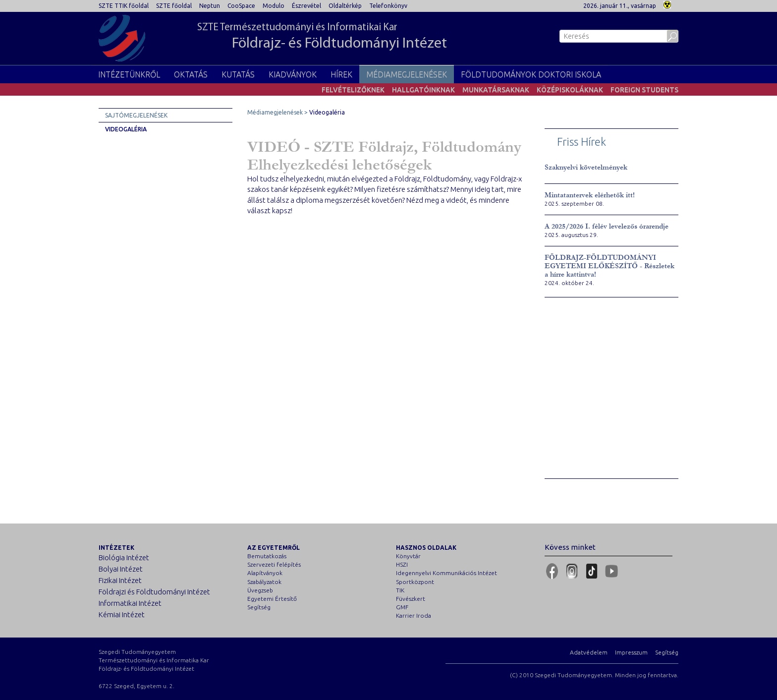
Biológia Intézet (124, 557)
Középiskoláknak (570, 90)
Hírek (341, 74)
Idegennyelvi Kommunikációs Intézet (446, 573)
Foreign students (644, 90)
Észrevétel (306, 6)
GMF (402, 607)
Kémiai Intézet (122, 614)
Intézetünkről (129, 74)
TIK (400, 590)
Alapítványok (265, 573)
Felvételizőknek (353, 90)
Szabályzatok (264, 582)
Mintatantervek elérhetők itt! (590, 195)
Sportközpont (415, 582)
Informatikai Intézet (130, 603)
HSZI (402, 564)
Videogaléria (126, 129)
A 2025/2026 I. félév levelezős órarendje (607, 226)
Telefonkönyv (388, 6)
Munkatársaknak (496, 90)
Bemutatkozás (267, 556)
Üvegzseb (260, 590)
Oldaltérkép (345, 6)
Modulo (274, 6)
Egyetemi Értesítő (272, 599)
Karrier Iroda (414, 615)
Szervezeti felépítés (274, 564)
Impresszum (631, 652)
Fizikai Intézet (120, 580)
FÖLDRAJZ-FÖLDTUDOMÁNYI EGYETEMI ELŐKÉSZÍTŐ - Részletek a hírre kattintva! (610, 266)
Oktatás (191, 74)
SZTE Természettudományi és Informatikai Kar (322, 37)
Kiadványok (293, 74)
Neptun (210, 6)
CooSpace (241, 6)
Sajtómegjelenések (136, 115)
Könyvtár (408, 556)
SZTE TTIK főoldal (124, 6)
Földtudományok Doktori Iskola (531, 74)
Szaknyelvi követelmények (586, 167)
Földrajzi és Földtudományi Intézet (154, 592)
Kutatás (238, 74)
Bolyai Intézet (121, 569)
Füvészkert (411, 599)
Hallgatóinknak (423, 90)
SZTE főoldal (174, 6)
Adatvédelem (589, 652)
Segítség (259, 607)
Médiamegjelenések (407, 74)
